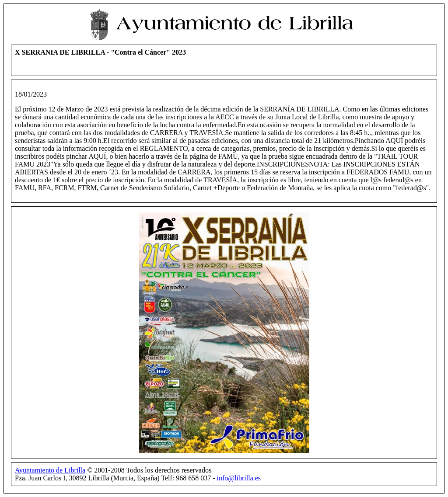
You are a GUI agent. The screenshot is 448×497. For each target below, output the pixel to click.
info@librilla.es (239, 478)
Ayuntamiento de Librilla (50, 470)
